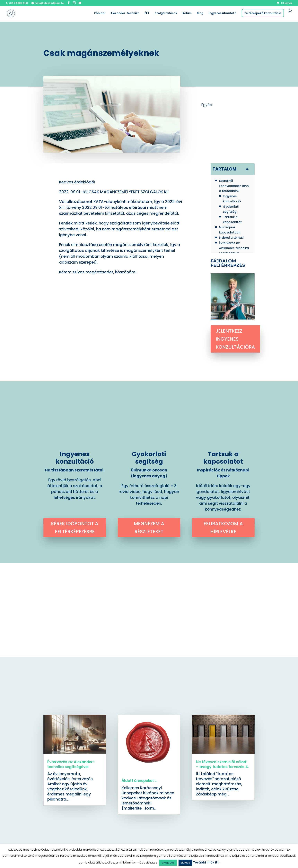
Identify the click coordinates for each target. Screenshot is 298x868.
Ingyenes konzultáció (75, 458)
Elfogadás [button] (168, 863)
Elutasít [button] (185, 863)
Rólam (187, 13)
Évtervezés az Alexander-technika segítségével (71, 764)
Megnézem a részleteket (149, 528)
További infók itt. (206, 862)
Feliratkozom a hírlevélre (223, 528)
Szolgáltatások (166, 13)
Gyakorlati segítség (149, 458)
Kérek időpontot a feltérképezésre (75, 528)
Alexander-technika (125, 13)
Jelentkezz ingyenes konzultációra (235, 339)
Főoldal (100, 13)
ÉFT (147, 13)
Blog (200, 13)
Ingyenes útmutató (223, 13)
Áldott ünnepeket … (140, 781)
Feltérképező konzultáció (263, 13)
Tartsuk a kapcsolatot (223, 458)
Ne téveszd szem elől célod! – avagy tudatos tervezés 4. (222, 764)
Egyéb (207, 105)
